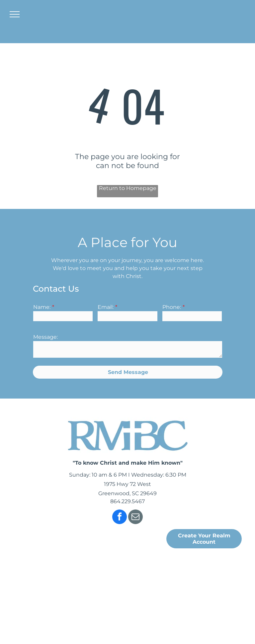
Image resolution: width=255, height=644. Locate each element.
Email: (106, 307)
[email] (135, 518)
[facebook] (120, 518)
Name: (42, 307)
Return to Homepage (128, 188)
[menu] (15, 14)
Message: (45, 337)
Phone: (172, 307)
